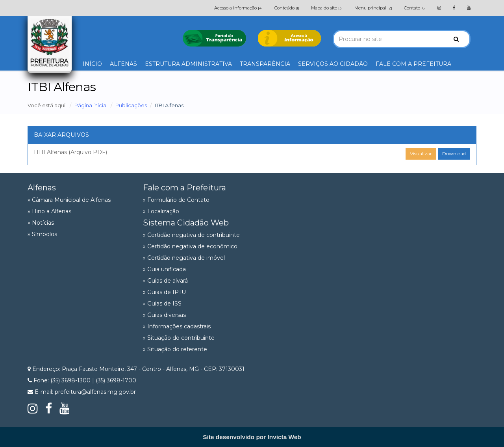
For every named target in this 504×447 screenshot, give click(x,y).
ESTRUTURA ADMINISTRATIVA (188, 64)
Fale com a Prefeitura (184, 188)
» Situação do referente (175, 349)
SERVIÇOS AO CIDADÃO (333, 64)
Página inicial (91, 105)
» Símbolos (42, 234)
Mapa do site (327, 8)
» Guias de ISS (162, 304)
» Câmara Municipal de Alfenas (69, 200)
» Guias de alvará (165, 281)
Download (454, 154)
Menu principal (373, 8)
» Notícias (41, 223)
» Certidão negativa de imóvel (184, 258)
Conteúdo (287, 8)
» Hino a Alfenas (49, 211)
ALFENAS (123, 64)
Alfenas (42, 188)
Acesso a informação (238, 8)
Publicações (131, 105)
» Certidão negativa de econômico (190, 246)
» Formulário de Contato (176, 200)
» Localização (161, 211)
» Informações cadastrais (177, 326)
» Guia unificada (164, 269)
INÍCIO (92, 64)
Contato (415, 8)
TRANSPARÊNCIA (265, 64)
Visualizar (421, 154)
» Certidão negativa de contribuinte (191, 235)
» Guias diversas (164, 315)
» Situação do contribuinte (179, 338)
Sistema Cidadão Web (186, 223)
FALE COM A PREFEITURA (413, 64)
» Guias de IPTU (164, 292)
